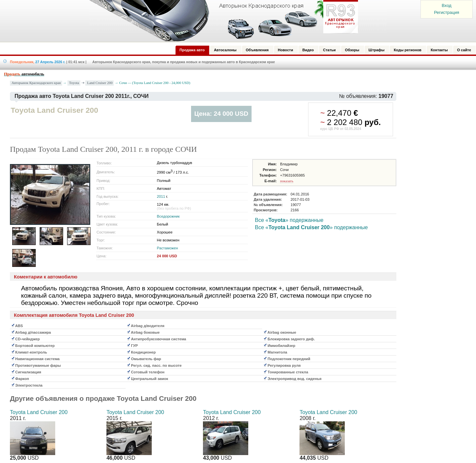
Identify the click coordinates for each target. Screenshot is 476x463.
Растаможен (168, 248)
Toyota (74, 83)
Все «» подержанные (289, 220)
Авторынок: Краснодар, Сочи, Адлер (221, 21)
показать (287, 181)
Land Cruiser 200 (100, 83)
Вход (446, 5)
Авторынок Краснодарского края (36, 83)
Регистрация (447, 12)
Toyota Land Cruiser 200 (39, 412)
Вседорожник (168, 216)
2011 (161, 196)
